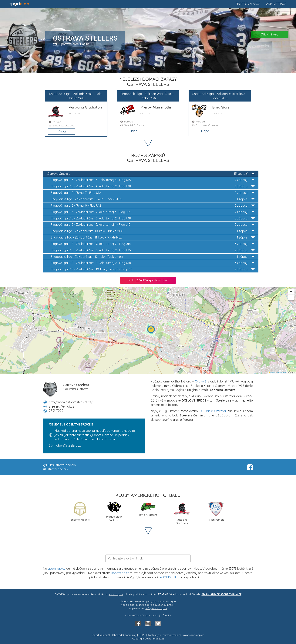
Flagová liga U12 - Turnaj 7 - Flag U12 (153, 193)
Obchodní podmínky (124, 635)
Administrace (276, 4)
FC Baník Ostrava (213, 411)
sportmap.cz (57, 569)
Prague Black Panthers (114, 511)
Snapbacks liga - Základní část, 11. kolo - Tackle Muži (153, 237)
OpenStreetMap (282, 372)
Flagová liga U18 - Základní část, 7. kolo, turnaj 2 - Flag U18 (153, 244)
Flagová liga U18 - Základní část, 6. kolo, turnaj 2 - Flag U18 (153, 218)
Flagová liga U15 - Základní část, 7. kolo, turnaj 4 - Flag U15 (153, 225)
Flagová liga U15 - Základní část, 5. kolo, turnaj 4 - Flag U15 (153, 180)
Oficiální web (270, 34)
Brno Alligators (148, 509)
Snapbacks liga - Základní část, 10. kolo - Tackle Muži (153, 231)
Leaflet (272, 372)
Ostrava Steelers (151, 174)
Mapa (62, 131)
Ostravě (200, 381)
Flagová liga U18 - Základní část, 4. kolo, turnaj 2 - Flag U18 (153, 186)
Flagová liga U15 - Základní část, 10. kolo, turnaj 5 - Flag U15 (153, 269)
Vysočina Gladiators (182, 513)
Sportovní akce (248, 4)
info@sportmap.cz (156, 608)
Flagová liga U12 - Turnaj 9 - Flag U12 (153, 206)
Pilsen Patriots (216, 511)
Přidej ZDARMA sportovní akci (148, 280)
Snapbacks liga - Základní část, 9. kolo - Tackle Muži (153, 199)
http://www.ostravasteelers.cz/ (71, 402)
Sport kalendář (101, 635)
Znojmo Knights (80, 511)
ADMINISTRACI (170, 577)
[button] (151, 329)
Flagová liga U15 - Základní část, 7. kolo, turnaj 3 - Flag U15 (153, 212)
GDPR (142, 635)
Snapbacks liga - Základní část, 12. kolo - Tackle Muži (153, 257)
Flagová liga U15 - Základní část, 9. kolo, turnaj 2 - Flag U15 (153, 250)
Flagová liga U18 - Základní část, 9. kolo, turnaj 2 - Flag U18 (153, 263)
